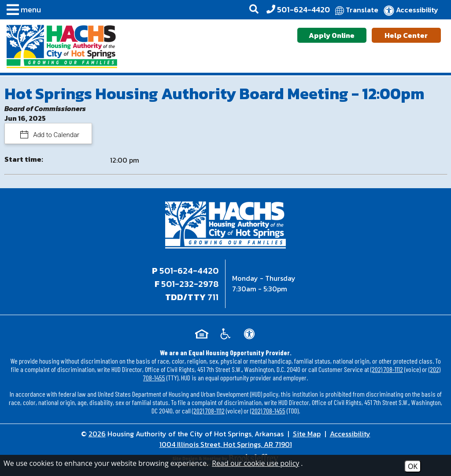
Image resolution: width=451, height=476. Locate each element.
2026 (97, 434)
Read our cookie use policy (255, 463)
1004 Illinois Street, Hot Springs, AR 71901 (226, 444)
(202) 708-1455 (268, 411)
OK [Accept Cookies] (413, 466)
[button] (22, 11)
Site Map (307, 434)
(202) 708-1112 (387, 369)
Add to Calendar (56, 135)
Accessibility (350, 434)
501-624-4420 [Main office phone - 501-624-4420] (189, 271)
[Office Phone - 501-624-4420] (298, 10)
